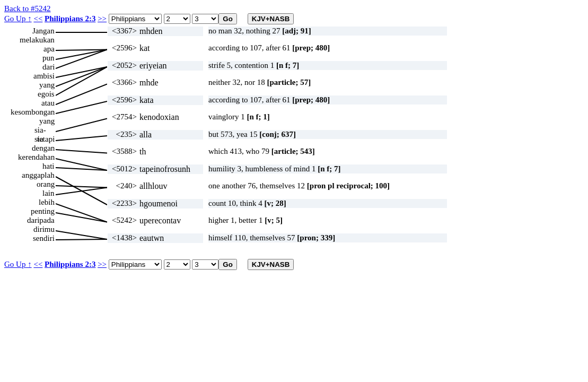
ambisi (44, 76)
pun (49, 58)
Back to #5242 (28, 8)
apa (49, 49)
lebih (47, 202)
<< (38, 19)
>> (102, 19)
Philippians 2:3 (70, 19)
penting (43, 211)
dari (49, 67)
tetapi (46, 139)
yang (47, 85)
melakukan (37, 40)
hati (49, 166)
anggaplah (38, 175)
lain (49, 193)
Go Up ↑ (18, 19)
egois (46, 94)
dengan (43, 148)
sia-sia (40, 130)
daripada (41, 220)
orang (46, 184)
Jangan (43, 31)
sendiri (44, 238)
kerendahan (36, 157)
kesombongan (33, 112)
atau (48, 103)
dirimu (44, 229)
